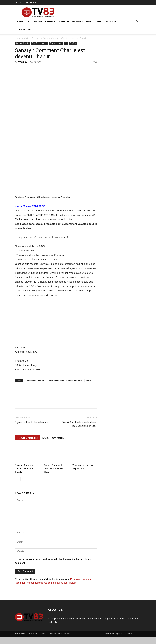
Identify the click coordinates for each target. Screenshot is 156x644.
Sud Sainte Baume (39, 43)
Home (18, 38)
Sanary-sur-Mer (56, 43)
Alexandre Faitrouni (35, 381)
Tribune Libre (24, 30)
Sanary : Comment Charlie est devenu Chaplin (24, 469)
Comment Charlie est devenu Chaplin (65, 381)
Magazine (111, 21)
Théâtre (73, 43)
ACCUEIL (21, 21)
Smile (89, 381)
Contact (129, 634)
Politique (64, 21)
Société (98, 21)
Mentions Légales (114, 634)
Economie (50, 21)
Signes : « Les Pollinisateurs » (32, 422)
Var (66, 43)
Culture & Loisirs (82, 21)
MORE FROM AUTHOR (54, 438)
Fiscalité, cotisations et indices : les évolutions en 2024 (80, 424)
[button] (137, 22)
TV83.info (23, 62)
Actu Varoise (35, 21)
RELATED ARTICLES (28, 438)
